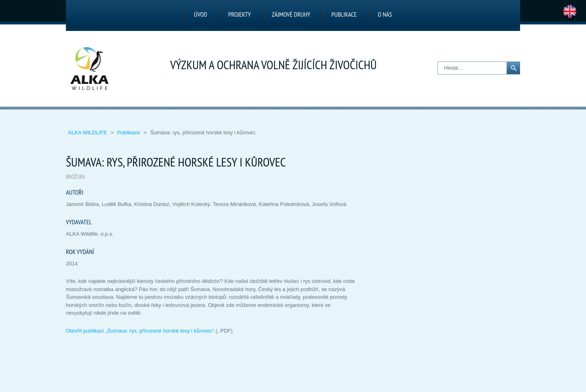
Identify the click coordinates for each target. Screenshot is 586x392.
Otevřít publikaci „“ (140, 331)
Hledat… (438, 62)
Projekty (239, 14)
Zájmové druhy (291, 14)
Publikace (344, 14)
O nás (385, 14)
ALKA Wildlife (88, 132)
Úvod (201, 14)
